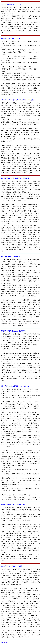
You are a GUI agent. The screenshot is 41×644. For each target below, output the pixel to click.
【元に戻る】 (4, 642)
